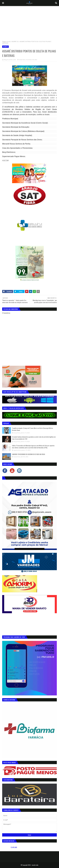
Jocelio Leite (35, 865)
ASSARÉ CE (15, 42)
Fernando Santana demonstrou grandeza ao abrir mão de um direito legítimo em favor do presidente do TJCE (34, 438)
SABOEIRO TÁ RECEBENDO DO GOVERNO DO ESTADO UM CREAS (29, 454)
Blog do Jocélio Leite (10, 60)
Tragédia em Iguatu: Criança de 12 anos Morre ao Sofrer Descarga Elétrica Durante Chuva (32, 429)
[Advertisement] (29, 22)
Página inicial (6, 42)
